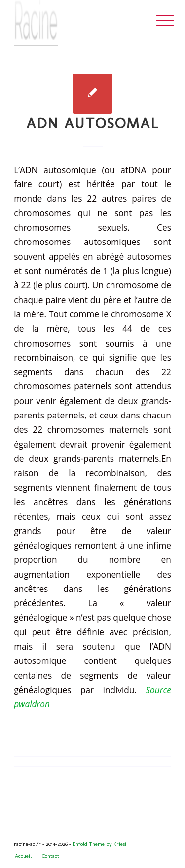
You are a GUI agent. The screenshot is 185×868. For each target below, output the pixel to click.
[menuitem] (157, 21)
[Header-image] (77, 23)
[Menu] (157, 21)
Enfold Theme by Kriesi (99, 844)
